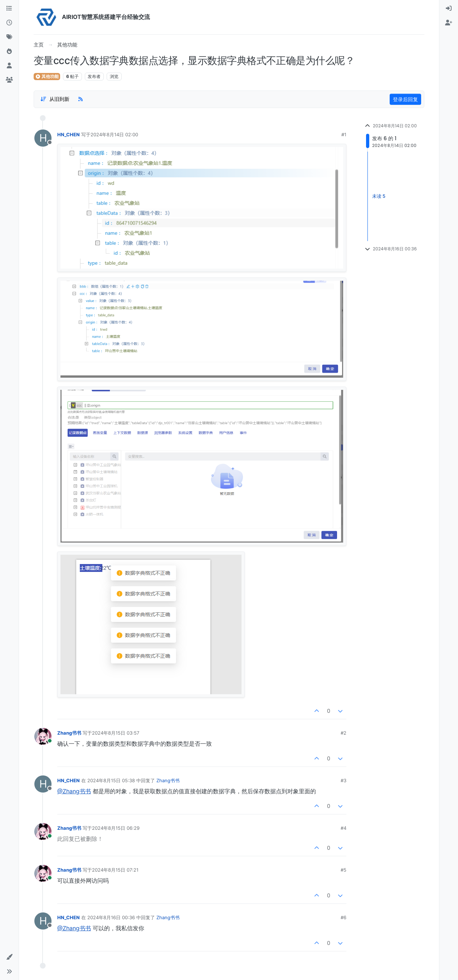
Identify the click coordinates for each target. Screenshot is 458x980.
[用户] (9, 66)
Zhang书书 (69, 733)
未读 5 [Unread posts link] (379, 196)
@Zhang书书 (74, 791)
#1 (344, 134)
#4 (343, 828)
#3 (343, 780)
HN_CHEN (69, 134)
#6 (343, 917)
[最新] (9, 23)
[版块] (9, 9)
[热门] (9, 52)
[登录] (449, 9)
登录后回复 (405, 99)
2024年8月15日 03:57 (116, 733)
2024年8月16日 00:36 (111, 917)
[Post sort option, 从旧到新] (55, 99)
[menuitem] (449, 9)
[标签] (9, 37)
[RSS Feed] (81, 99)
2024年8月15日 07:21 (115, 870)
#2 (343, 733)
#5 (343, 870)
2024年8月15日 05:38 (111, 780)
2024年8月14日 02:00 (114, 134)
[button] (9, 957)
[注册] (449, 23)
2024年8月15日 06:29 (116, 828)
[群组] (9, 80)
